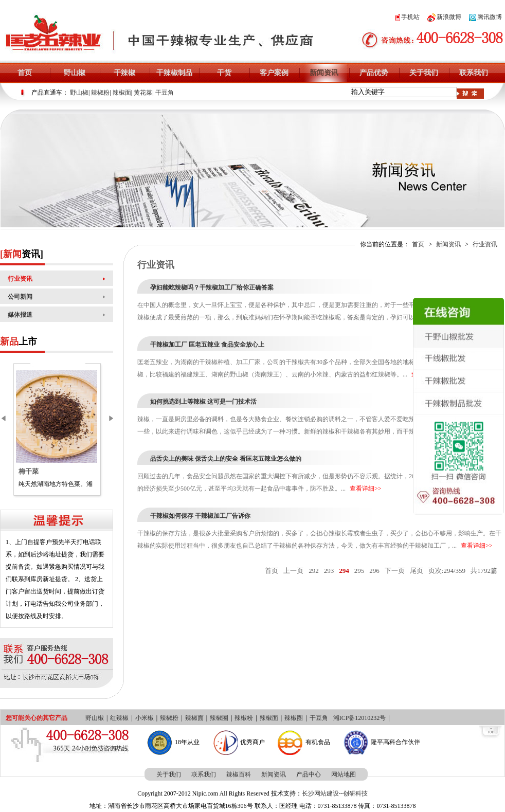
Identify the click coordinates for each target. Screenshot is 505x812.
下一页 (395, 571)
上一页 (293, 571)
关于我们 (424, 73)
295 (359, 571)
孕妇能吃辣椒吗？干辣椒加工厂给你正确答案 (212, 287)
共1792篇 (484, 571)
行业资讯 (20, 279)
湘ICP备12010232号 (360, 718)
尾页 (417, 571)
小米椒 (145, 718)
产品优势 (374, 73)
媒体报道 (20, 315)
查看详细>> (366, 489)
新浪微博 (444, 17)
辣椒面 (122, 93)
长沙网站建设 (320, 793)
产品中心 (309, 774)
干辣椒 (124, 73)
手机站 (408, 17)
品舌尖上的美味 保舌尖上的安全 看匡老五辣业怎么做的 (226, 459)
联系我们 (474, 73)
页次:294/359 (447, 571)
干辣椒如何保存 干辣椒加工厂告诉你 (200, 516)
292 (314, 571)
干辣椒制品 (174, 73)
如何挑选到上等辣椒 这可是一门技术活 (203, 402)
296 (374, 571)
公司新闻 (20, 297)
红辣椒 (119, 718)
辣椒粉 (100, 93)
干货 (224, 73)
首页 (25, 73)
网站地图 (344, 774)
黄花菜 (143, 93)
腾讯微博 (485, 17)
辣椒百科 (239, 774)
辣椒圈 (219, 718)
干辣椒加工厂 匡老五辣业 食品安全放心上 (207, 345)
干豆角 (165, 93)
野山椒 (75, 73)
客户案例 (274, 73)
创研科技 (355, 793)
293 (329, 571)
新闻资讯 (324, 73)
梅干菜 (29, 471)
